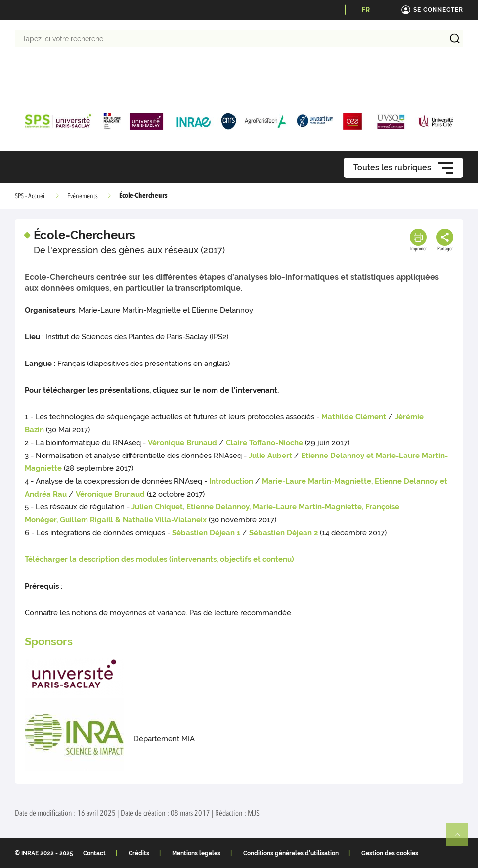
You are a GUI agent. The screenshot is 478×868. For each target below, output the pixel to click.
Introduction (231, 481)
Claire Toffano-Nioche (264, 443)
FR (366, 10)
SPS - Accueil (30, 196)
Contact (94, 853)
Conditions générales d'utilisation (291, 853)
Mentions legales (196, 853)
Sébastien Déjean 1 (206, 533)
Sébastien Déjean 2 (283, 533)
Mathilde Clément (354, 417)
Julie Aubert (270, 456)
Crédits (139, 853)
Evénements (83, 196)
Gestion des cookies (390, 853)
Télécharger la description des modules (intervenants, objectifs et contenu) (159, 559)
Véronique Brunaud (182, 443)
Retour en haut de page (461, 839)
